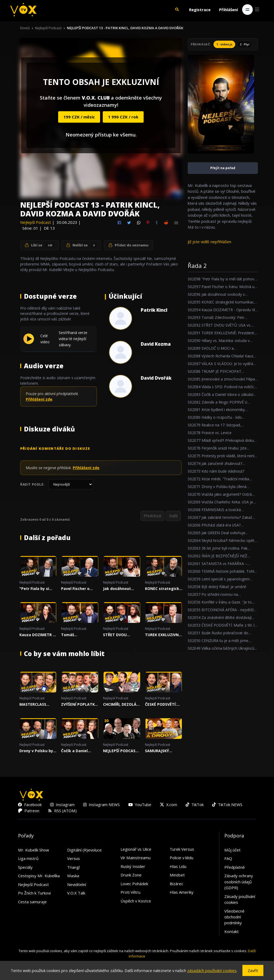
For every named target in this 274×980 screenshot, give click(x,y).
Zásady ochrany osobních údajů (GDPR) (239, 882)
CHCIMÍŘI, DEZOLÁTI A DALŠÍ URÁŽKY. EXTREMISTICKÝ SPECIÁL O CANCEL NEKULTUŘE (122, 705)
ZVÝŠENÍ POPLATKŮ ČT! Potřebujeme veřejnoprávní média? (79, 705)
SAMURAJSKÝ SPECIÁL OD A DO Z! (163, 751)
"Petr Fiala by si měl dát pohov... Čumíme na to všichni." (35, 589)
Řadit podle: (32, 484)
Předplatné (235, 868)
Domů (25, 28)
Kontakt (232, 932)
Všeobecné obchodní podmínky (234, 917)
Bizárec (176, 884)
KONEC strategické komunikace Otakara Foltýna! (163, 589)
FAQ (228, 859)
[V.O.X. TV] (23, 10)
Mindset (177, 875)
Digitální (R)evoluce (84, 850)
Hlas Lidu (178, 867)
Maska (73, 876)
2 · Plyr (245, 44)
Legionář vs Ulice (136, 850)
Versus (74, 859)
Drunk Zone (131, 875)
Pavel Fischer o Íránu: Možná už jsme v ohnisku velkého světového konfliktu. (79, 589)
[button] (177, 10)
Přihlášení (228, 10)
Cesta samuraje (32, 902)
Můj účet (232, 850)
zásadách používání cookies (212, 970)
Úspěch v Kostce (136, 901)
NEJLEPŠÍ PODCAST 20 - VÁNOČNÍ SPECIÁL (121, 751)
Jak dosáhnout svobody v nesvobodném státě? (117, 589)
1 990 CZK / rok (123, 117)
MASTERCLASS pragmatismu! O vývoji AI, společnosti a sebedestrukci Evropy (35, 705)
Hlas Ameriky (182, 893)
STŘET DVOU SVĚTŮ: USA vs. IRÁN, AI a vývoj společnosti (118, 635)
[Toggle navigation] (247, 10)
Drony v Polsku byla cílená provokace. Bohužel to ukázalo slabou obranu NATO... (38, 751)
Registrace (200, 10)
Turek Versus (182, 850)
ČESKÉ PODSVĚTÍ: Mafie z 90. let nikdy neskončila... (162, 705)
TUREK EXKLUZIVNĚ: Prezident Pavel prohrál (163, 635)
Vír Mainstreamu (136, 858)
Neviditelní (77, 885)
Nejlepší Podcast (48, 28)
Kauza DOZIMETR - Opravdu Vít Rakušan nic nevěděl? (37, 635)
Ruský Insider (133, 867)
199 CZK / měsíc (79, 117)
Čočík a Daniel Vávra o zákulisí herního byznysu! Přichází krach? (77, 751)
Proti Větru (130, 893)
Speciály (25, 868)
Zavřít (253, 970)
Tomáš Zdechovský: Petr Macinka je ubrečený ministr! (78, 635)
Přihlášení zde (39, 399)
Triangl (73, 868)
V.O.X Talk (76, 893)
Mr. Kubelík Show (34, 850)
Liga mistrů (28, 859)
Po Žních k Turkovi (34, 893)
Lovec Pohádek (134, 884)
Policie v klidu (181, 858)
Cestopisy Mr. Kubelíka (39, 876)
